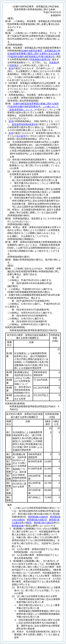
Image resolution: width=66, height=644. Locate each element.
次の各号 (21, 136)
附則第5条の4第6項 (38, 517)
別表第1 (53, 62)
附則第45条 (18, 526)
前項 (11, 68)
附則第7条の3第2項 (44, 523)
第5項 (29, 523)
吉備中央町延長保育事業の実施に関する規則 (33, 106)
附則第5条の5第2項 (37, 520)
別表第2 (14, 65)
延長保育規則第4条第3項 (25, 124)
